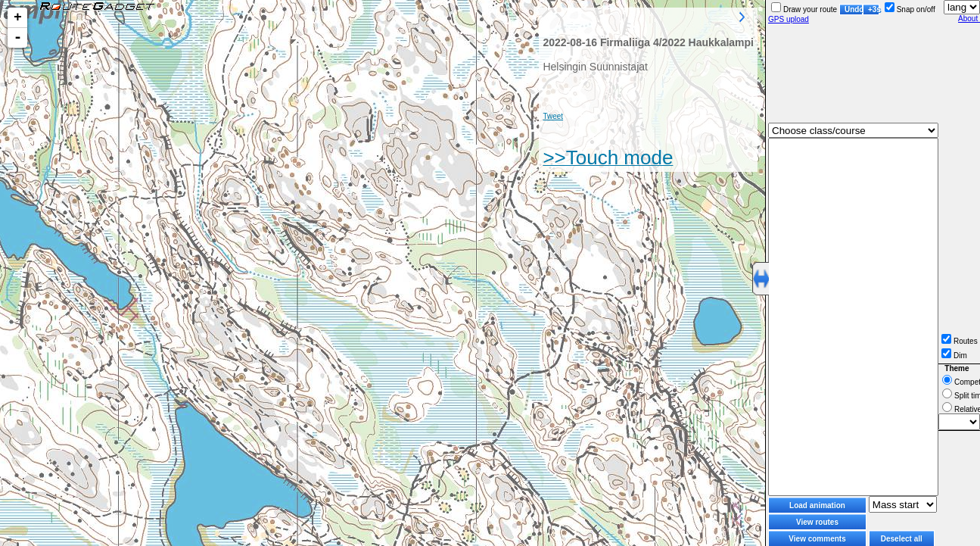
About (969, 19)
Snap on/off (910, 9)
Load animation (817, 505)
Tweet (553, 116)
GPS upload (789, 19)
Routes (960, 341)
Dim (954, 356)
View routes (817, 522)
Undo (854, 9)
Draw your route (804, 9)
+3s (874, 9)
